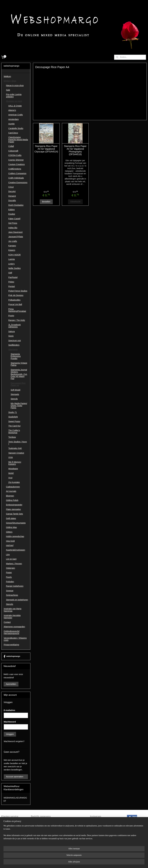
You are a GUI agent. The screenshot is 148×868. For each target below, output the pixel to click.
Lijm (8, 555)
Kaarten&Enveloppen (16, 550)
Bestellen (46, 202)
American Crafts (16, 115)
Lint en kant (11, 559)
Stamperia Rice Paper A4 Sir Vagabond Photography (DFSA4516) (75, 150)
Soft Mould (15, 390)
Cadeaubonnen (13, 487)
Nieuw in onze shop (15, 85)
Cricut (11, 187)
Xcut (10, 478)
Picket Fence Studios (18, 291)
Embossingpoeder (14, 505)
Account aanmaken (15, 777)
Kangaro (12, 246)
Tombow (12, 437)
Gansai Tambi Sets (14, 514)
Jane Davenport (15, 232)
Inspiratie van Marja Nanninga (13, 610)
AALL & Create (15, 106)
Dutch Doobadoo (16, 205)
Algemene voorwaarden (14, 627)
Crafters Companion (17, 173)
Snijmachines (12, 595)
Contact (7, 622)
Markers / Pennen (14, 564)
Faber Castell (14, 219)
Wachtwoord (10, 722)
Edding (12, 210)
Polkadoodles (14, 300)
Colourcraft (13, 151)
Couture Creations (17, 164)
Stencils (14, 399)
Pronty (11, 316)
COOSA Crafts (15, 155)
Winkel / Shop (10, 81)
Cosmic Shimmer (16, 160)
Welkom (7, 76)
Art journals (11, 491)
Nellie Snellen (15, 268)
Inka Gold (10, 541)
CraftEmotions (15, 169)
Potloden (10, 582)
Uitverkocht (75, 202)
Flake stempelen (13, 509)
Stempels (15, 394)
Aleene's (12, 110)
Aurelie (12, 124)
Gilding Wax (11, 527)
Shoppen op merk (14, 101)
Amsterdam (14, 119)
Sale (8, 90)
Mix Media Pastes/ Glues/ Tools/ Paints (19, 406)
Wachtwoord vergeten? (14, 741)
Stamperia (13, 349)
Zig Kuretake (14, 482)
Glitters (9, 532)
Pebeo (11, 282)
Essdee (12, 214)
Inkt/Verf (10, 545)
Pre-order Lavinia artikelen (14, 95)
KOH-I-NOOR (15, 255)
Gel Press (13, 223)
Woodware (13, 469)
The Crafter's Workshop (14, 431)
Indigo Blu (13, 228)
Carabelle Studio (16, 128)
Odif (10, 273)
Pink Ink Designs (16, 295)
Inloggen (10, 734)
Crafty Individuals (16, 178)
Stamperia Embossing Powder (16, 356)
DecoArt (12, 191)
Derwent (12, 196)
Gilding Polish (12, 500)
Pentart (12, 286)
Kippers (12, 250)
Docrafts (12, 200)
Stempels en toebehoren (17, 600)
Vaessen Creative (16, 453)
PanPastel (13, 277)
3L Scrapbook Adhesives (15, 326)
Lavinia (12, 259)
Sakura (12, 331)
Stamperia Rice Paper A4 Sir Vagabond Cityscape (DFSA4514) (46, 149)
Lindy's (11, 264)
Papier (9, 573)
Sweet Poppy (14, 421)
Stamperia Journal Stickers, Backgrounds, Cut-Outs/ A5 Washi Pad (19, 374)
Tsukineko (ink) (15, 448)
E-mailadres (9, 710)
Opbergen (11, 568)
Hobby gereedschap (15, 536)
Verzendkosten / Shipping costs (15, 639)
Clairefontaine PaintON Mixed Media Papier (18, 140)
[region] (55, 857)
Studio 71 (13, 412)
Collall (11, 146)
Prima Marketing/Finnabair (17, 310)
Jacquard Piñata (16, 237)
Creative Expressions (18, 182)
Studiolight (13, 417)
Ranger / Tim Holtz (17, 320)
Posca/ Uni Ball (15, 304)
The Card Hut (14, 426)
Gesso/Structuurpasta (16, 523)
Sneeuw (10, 591)
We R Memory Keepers (15, 463)
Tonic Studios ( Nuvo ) (18, 443)
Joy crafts (13, 241)
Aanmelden (11, 684)
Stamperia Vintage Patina (19, 364)
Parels (9, 577)
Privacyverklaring (11, 645)
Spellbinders (14, 345)
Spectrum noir (15, 341)
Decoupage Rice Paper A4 (18, 384)
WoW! (11, 473)
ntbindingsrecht (10, 825)
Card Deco (13, 133)
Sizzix (11, 336)
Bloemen (10, 496)
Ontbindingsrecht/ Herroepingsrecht (12, 632)
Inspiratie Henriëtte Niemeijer (12, 616)
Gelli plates (11, 518)
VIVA (11, 457)
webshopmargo (12, 656)
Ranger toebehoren (15, 586)
